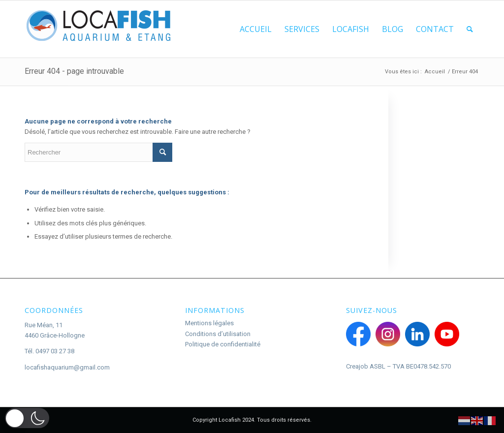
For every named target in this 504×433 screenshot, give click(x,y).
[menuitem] (256, 29)
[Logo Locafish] (98, 29)
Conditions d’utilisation (218, 334)
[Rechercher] (470, 29)
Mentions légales (209, 323)
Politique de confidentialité (223, 344)
